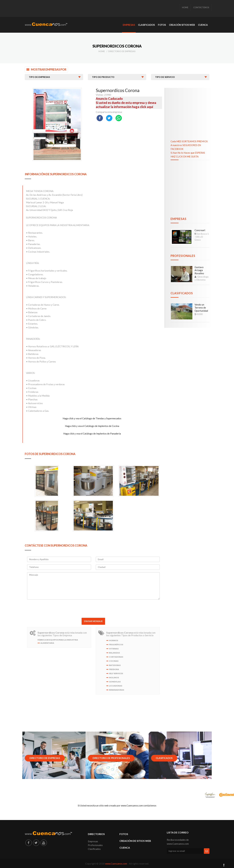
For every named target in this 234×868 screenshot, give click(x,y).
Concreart (200, 230)
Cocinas (114, 661)
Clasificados (182, 293)
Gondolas (115, 682)
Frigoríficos (116, 645)
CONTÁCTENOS (201, 7)
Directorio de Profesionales (111, 758)
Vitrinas (114, 649)
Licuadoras (116, 686)
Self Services (116, 673)
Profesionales (183, 256)
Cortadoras (116, 657)
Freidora (114, 669)
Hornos (114, 640)
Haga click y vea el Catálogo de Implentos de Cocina (92, 426)
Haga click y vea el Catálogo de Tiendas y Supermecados (92, 418)
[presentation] (93, 608)
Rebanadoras (117, 690)
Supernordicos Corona (118, 90)
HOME (185, 7)
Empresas (178, 219)
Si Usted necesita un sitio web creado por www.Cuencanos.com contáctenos (117, 805)
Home (102, 51)
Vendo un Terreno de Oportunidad (201, 308)
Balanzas (114, 653)
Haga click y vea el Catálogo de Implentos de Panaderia (92, 434)
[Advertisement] (82, 9)
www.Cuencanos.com (116, 864)
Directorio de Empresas (122, 51)
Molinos (114, 678)
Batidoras (115, 665)
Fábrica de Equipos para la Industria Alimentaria (58, 641)
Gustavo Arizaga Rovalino (199, 270)
